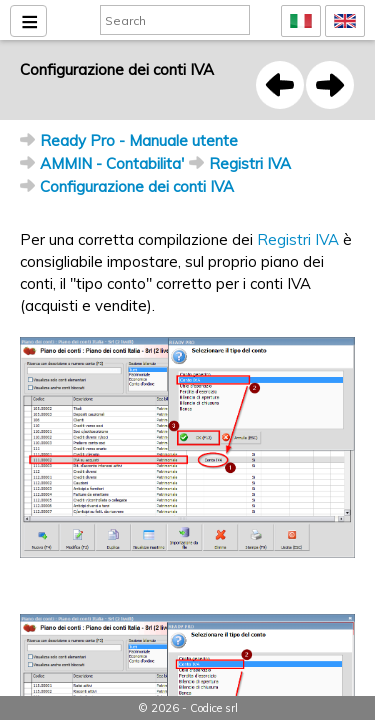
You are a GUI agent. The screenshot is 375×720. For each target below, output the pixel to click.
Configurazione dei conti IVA (137, 186)
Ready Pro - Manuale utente (139, 140)
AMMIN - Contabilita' (112, 163)
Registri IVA (250, 163)
